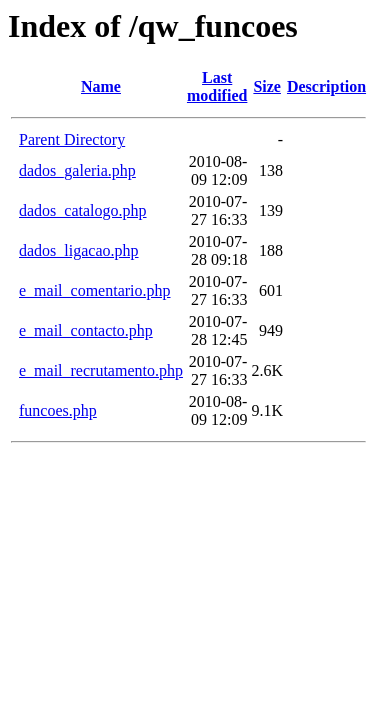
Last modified (217, 86)
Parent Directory (72, 139)
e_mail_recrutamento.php (101, 370)
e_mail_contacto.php (86, 330)
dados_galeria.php (77, 170)
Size (267, 86)
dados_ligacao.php (79, 250)
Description (326, 86)
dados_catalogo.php (83, 210)
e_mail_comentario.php (95, 290)
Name (101, 86)
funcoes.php (58, 410)
